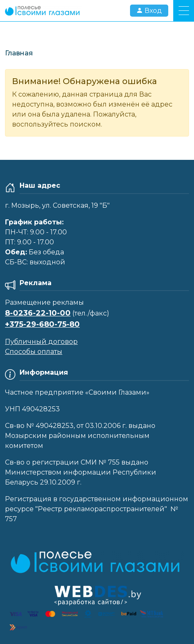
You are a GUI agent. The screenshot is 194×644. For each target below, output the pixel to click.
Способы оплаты (34, 352)
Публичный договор (41, 342)
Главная (19, 53)
